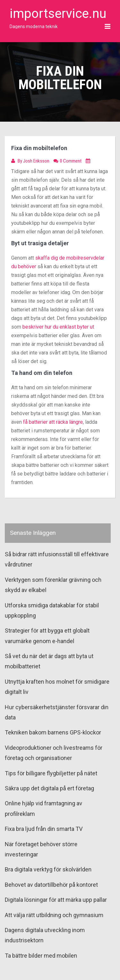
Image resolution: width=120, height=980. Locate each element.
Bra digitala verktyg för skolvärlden (48, 869)
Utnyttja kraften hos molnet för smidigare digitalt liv (57, 687)
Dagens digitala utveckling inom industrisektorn (45, 935)
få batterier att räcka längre (53, 422)
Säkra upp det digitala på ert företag (49, 788)
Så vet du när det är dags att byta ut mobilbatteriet (49, 661)
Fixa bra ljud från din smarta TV (44, 829)
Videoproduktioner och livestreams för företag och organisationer (54, 753)
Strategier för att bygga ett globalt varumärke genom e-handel (47, 636)
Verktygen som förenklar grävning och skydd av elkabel (53, 585)
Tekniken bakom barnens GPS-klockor (53, 732)
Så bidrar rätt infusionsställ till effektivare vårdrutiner (57, 559)
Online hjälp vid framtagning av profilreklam (44, 808)
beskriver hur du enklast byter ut (58, 327)
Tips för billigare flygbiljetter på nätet (51, 773)
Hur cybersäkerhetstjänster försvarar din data (57, 712)
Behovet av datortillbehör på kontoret (51, 885)
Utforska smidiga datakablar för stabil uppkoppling (52, 610)
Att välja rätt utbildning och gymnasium (54, 915)
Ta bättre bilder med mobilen (41, 956)
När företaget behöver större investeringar (41, 849)
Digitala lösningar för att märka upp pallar (56, 900)
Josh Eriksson (37, 161)
